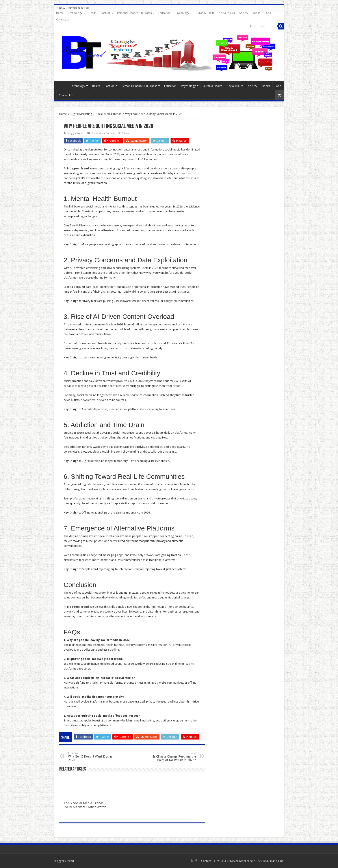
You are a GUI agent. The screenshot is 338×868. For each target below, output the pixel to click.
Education (164, 13)
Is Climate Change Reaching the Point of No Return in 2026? (173, 757)
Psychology (182, 13)
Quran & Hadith (205, 13)
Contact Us (63, 20)
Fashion (106, 13)
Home (60, 13)
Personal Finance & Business (135, 13)
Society (244, 13)
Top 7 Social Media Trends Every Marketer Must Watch (85, 805)
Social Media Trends (109, 114)
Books (256, 13)
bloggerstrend (75, 133)
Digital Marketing (81, 114)
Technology (75, 13)
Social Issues (227, 13)
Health (93, 13)
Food (268, 13)
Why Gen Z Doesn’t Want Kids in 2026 (91, 757)
